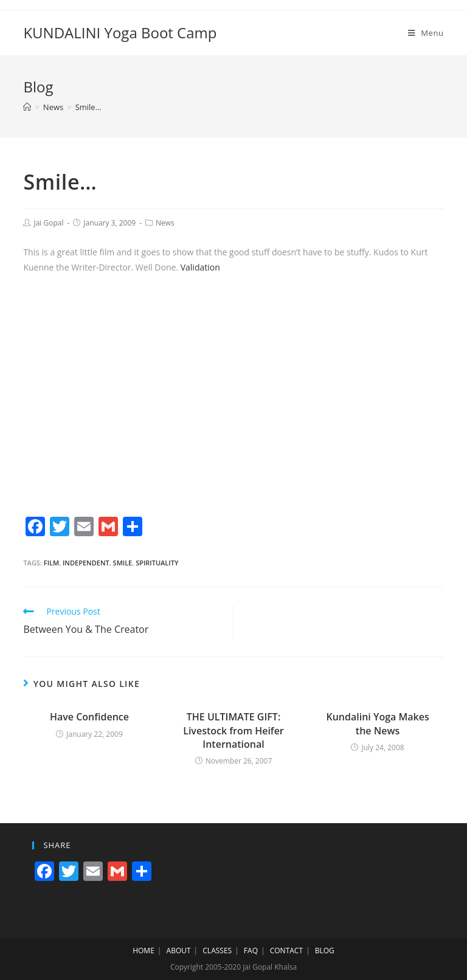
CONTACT (286, 951)
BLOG (325, 951)
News (165, 223)
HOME (144, 951)
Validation (200, 267)
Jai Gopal (48, 223)
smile (123, 563)
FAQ (251, 951)
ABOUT (179, 951)
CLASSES (217, 951)
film (51, 563)
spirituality (157, 563)
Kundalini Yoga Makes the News (377, 723)
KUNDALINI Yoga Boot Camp (120, 33)
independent (86, 563)
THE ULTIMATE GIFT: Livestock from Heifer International (233, 730)
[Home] (27, 107)
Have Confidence (89, 717)
